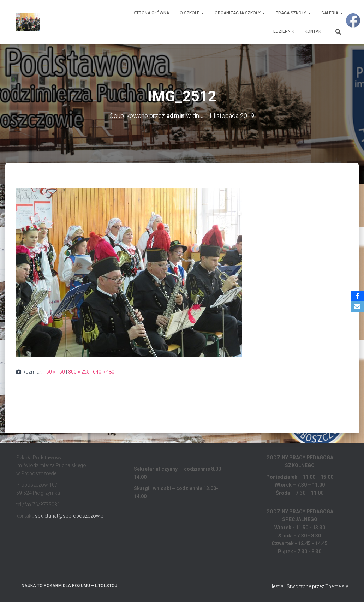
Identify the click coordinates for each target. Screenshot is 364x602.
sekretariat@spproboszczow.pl (70, 516)
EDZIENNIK (284, 31)
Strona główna (151, 13)
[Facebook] (357, 296)
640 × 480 (104, 372)
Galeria (332, 13)
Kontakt (314, 31)
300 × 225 (79, 372)
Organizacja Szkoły (240, 13)
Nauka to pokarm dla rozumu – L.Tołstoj (69, 586)
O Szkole (192, 13)
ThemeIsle (337, 586)
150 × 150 (54, 372)
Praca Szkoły (293, 13)
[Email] (357, 306)
